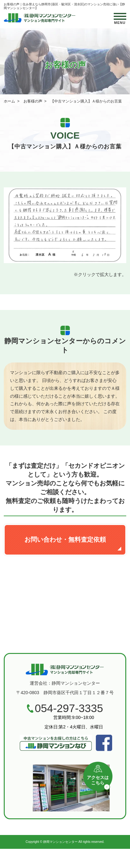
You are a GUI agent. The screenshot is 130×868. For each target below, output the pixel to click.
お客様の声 (33, 101)
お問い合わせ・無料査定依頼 (65, 539)
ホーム (9, 101)
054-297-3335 (69, 708)
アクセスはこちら (100, 778)
